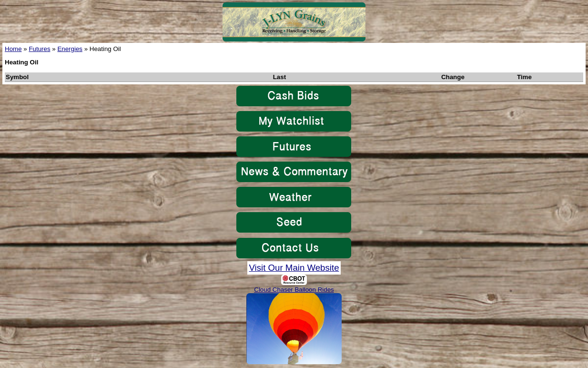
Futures (39, 49)
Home (13, 49)
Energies (70, 49)
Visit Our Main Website (294, 268)
